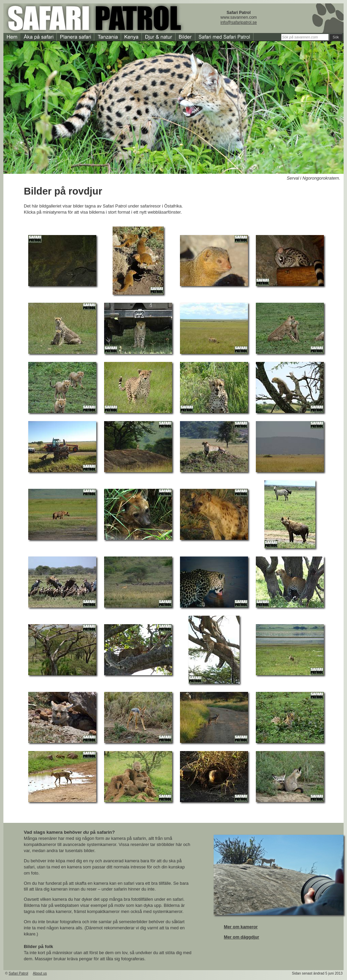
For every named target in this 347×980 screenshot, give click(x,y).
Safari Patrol (19, 973)
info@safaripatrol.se (239, 22)
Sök (336, 37)
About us (40, 973)
